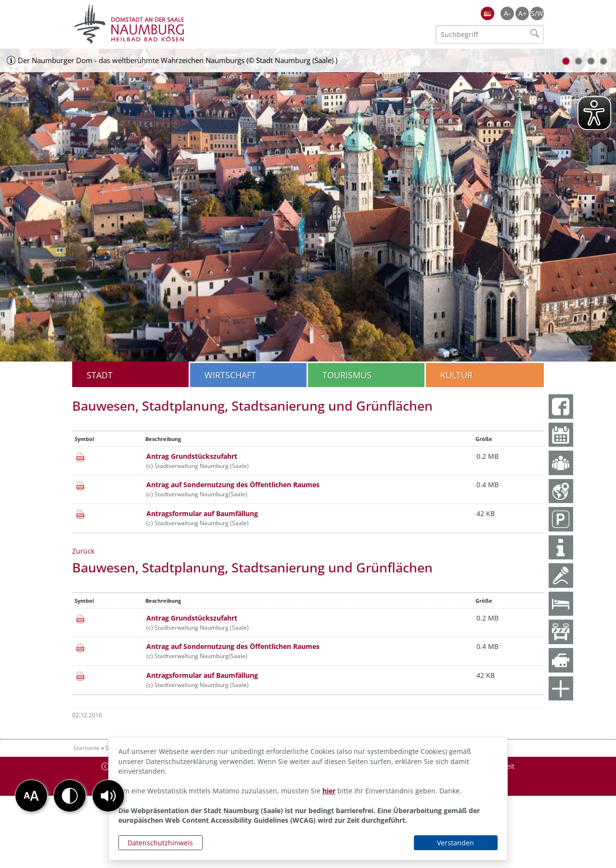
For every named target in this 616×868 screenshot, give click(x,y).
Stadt (100, 375)
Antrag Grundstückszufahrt (192, 456)
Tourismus (347, 375)
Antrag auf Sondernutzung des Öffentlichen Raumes (233, 485)
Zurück (83, 551)
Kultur (456, 375)
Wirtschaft (230, 375)
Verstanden (456, 843)
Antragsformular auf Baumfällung (202, 513)
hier (329, 791)
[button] (108, 796)
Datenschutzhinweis (160, 843)
